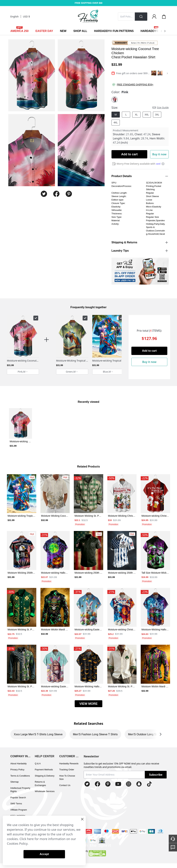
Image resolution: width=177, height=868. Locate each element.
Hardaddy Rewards (69, 764)
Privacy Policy (17, 770)
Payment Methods (44, 770)
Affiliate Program (19, 810)
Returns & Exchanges (40, 784)
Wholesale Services (45, 791)
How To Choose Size (67, 777)
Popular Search (18, 798)
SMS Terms (16, 804)
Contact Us (65, 785)
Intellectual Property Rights (20, 790)
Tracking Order (67, 770)
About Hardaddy (18, 764)
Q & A (38, 764)
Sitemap (15, 782)
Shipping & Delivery (45, 776)
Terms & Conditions (20, 776)
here (31, 839)
